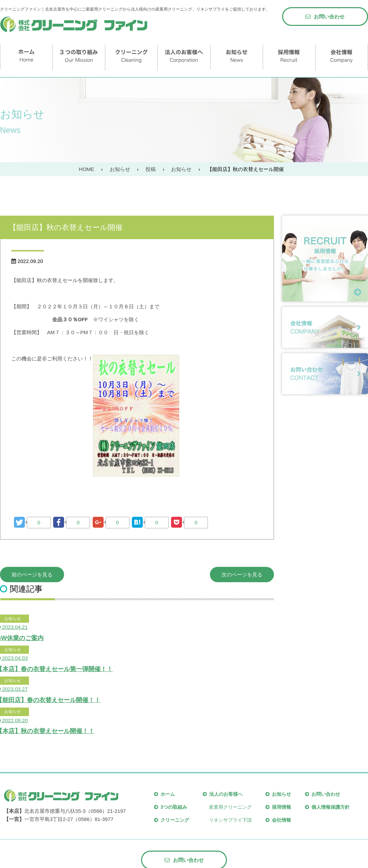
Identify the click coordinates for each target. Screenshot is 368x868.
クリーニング (172, 820)
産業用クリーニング (230, 807)
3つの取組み (171, 807)
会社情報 (278, 820)
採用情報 (278, 807)
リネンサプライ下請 (230, 820)
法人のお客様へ (223, 794)
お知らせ (278, 794)
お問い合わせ (325, 17)
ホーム (164, 794)
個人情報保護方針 (327, 807)
